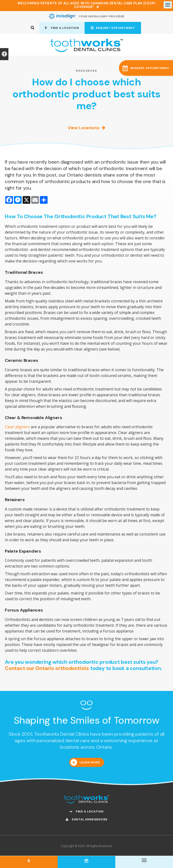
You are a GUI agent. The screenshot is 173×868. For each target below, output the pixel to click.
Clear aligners (17, 427)
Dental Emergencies (86, 820)
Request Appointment (113, 28)
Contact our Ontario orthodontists (48, 669)
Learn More (90, 763)
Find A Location (62, 28)
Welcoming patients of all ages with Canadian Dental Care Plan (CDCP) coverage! (86, 5)
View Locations (83, 128)
